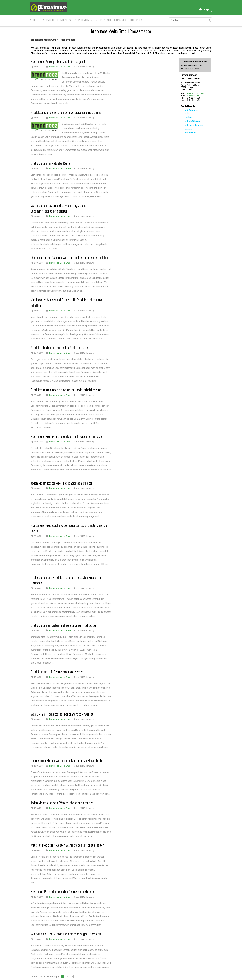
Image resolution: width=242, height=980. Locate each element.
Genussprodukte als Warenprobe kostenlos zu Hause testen (67, 760)
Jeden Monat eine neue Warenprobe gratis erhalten (62, 803)
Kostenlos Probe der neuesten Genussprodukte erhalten (65, 891)
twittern (188, 117)
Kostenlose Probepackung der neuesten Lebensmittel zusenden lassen (70, 528)
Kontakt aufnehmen (195, 94)
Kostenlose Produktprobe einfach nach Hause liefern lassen (67, 436)
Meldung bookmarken (191, 131)
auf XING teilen (192, 121)
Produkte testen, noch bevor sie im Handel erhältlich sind (66, 390)
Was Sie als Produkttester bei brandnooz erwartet (62, 714)
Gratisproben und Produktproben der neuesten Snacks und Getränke (67, 580)
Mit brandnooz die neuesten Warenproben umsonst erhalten (67, 845)
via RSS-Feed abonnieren (191, 66)
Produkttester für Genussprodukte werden (57, 672)
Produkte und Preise (59, 20)
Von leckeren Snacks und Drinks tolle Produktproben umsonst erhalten (69, 302)
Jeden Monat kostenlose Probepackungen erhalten (62, 483)
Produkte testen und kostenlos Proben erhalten (60, 347)
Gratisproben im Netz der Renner (51, 163)
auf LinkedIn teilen (194, 125)
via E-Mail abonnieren (190, 69)
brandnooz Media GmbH (60, 67)
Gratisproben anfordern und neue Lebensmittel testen (64, 625)
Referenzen (85, 20)
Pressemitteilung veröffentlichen (121, 20)
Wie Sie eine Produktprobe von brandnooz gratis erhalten (66, 934)
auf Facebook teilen (192, 112)
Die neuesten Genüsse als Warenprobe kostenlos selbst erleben (70, 257)
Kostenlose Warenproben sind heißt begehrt (58, 61)
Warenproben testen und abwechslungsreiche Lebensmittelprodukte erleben (58, 208)
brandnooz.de (193, 96)
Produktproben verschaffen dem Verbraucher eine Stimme (66, 112)
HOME (36, 20)
